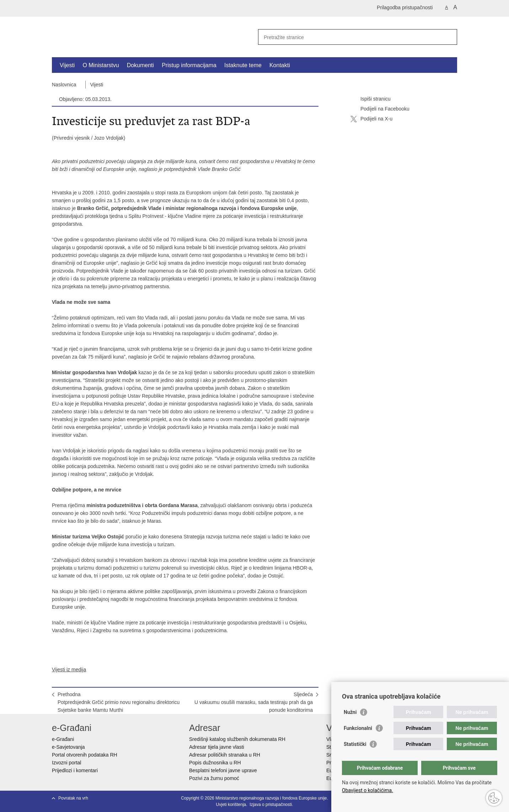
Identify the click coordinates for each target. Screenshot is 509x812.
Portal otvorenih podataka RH (85, 755)
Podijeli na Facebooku (380, 109)
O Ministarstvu (101, 65)
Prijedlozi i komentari (75, 770)
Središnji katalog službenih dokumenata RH (237, 739)
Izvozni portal (66, 763)
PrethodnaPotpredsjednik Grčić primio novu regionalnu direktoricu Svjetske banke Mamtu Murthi (119, 702)
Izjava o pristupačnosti (271, 805)
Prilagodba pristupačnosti (405, 7)
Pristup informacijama (189, 65)
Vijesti (67, 65)
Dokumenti (140, 65)
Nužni (350, 712)
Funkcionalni (358, 728)
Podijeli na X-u (371, 119)
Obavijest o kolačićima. (368, 790)
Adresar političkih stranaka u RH (225, 755)
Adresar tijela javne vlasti (217, 747)
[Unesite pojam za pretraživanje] (350, 37)
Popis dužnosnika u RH (215, 763)
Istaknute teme (243, 65)
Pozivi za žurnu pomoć (214, 778)
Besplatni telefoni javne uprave (223, 770)
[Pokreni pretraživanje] (449, 37)
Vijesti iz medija (69, 670)
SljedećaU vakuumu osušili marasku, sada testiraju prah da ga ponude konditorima (254, 702)
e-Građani (63, 739)
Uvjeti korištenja (231, 805)
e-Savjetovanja (68, 747)
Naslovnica (64, 85)
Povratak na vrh (73, 798)
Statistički (355, 744)
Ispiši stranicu (371, 99)
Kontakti (280, 65)
